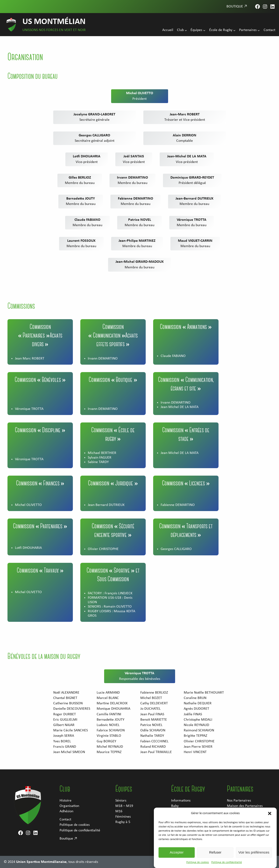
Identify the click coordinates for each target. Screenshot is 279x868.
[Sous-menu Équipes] (204, 30)
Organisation (69, 806)
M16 (119, 811)
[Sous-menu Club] (186, 30)
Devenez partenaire (242, 811)
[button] (270, 826)
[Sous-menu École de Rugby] (234, 30)
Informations (181, 801)
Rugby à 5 (123, 822)
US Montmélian (54, 22)
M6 (174, 811)
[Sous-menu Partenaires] (259, 30)
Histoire (65, 801)
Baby (175, 806)
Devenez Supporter (241, 817)
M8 (174, 817)
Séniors (121, 801)
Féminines (123, 817)
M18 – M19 (124, 806)
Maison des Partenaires (245, 806)
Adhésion (66, 811)
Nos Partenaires (239, 801)
